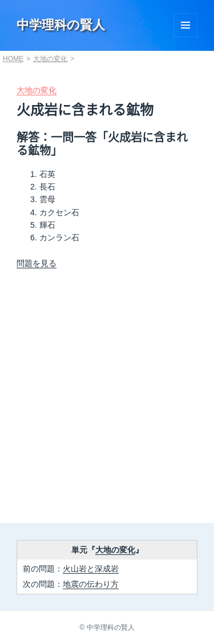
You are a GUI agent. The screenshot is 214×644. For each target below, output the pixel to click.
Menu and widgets (185, 25)
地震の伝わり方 (91, 584)
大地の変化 (50, 59)
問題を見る (37, 263)
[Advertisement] (107, 400)
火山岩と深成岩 (91, 569)
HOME (13, 59)
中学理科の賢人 (61, 25)
